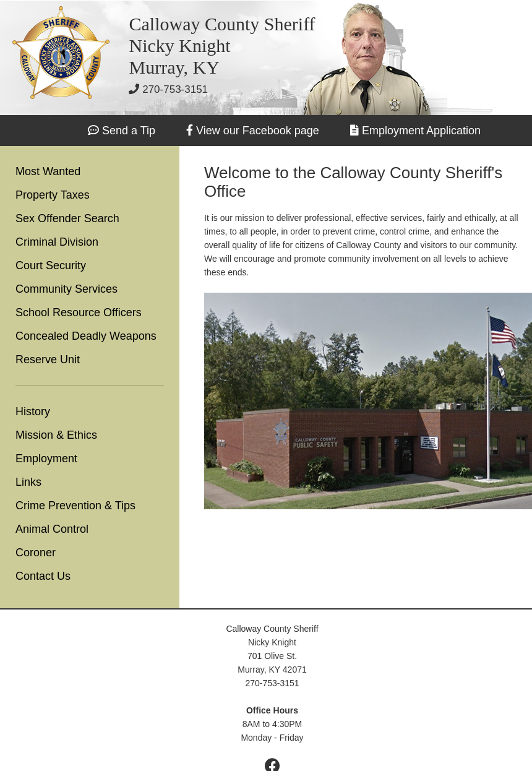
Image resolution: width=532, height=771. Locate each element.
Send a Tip (129, 131)
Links (28, 482)
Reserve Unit (48, 360)
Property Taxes (53, 195)
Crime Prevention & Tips (75, 506)
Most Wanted (48, 171)
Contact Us (43, 576)
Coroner (36, 553)
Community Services (66, 289)
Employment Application (421, 131)
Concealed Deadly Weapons (86, 336)
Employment (46, 459)
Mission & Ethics (56, 435)
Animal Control (52, 529)
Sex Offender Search (67, 218)
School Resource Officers (79, 312)
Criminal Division (57, 242)
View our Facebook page (258, 131)
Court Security (51, 265)
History (33, 411)
